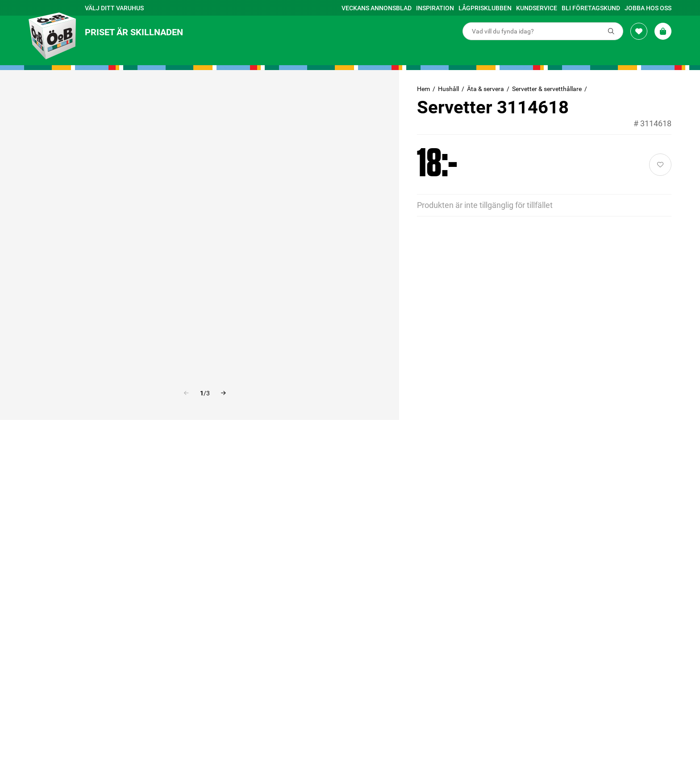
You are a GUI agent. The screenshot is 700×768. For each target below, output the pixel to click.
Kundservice (537, 8)
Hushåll (448, 89)
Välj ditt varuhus (114, 8)
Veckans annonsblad (377, 8)
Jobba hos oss (648, 8)
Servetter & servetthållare (547, 89)
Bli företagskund (591, 8)
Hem (423, 89)
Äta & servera (485, 89)
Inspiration (435, 8)
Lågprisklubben (485, 8)
